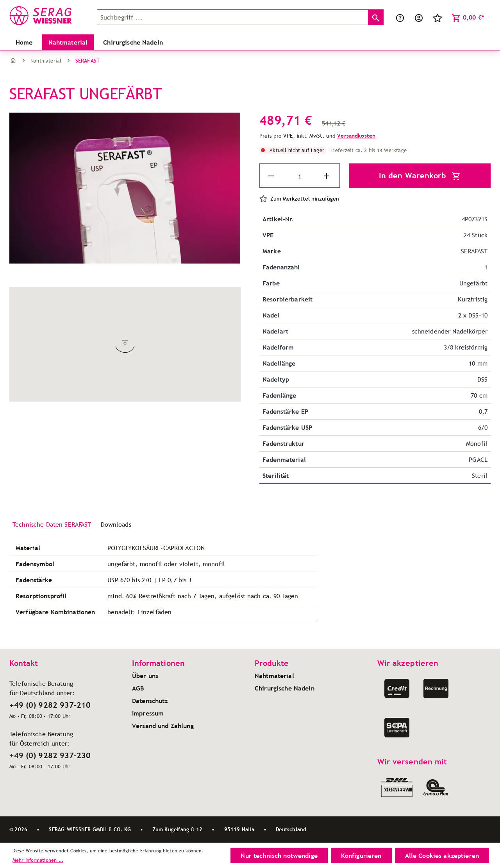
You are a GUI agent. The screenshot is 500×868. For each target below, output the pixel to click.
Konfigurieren (361, 855)
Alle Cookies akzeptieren (442, 855)
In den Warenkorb (420, 176)
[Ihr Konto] (419, 17)
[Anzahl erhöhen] (327, 176)
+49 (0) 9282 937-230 (50, 755)
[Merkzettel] (437, 17)
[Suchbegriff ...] (232, 17)
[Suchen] (375, 17)
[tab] (52, 525)
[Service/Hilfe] (400, 17)
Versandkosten (356, 136)
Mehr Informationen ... (38, 860)
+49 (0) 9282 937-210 (50, 705)
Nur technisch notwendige (279, 855)
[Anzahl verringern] (272, 176)
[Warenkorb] (468, 17)
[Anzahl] (300, 176)
